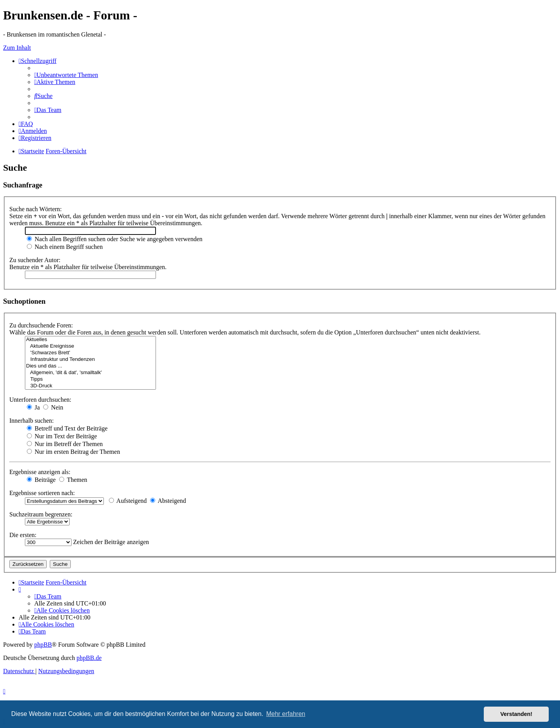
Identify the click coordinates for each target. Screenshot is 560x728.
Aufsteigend (128, 501)
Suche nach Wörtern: (36, 209)
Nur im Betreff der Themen (65, 444)
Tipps (90, 379)
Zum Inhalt (17, 48)
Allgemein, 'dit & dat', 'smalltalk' (90, 373)
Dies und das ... (90, 366)
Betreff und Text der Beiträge (67, 428)
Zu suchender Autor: (35, 260)
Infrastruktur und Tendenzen (90, 360)
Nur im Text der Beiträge (62, 436)
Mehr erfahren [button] (286, 714)
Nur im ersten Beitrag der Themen (73, 452)
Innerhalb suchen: (31, 421)
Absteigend (168, 501)
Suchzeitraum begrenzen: (41, 514)
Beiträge (41, 480)
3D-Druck (90, 386)
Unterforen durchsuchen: (40, 400)
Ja (33, 407)
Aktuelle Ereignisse (90, 346)
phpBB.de (89, 658)
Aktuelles (90, 340)
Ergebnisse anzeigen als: (40, 472)
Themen (73, 480)
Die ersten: (23, 535)
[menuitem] (66, 75)
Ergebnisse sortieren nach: (42, 493)
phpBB (43, 645)
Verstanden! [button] (516, 714)
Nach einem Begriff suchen (65, 247)
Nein (53, 407)
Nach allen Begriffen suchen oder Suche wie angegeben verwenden (115, 239)
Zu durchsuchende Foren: (41, 325)
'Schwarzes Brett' (90, 353)
